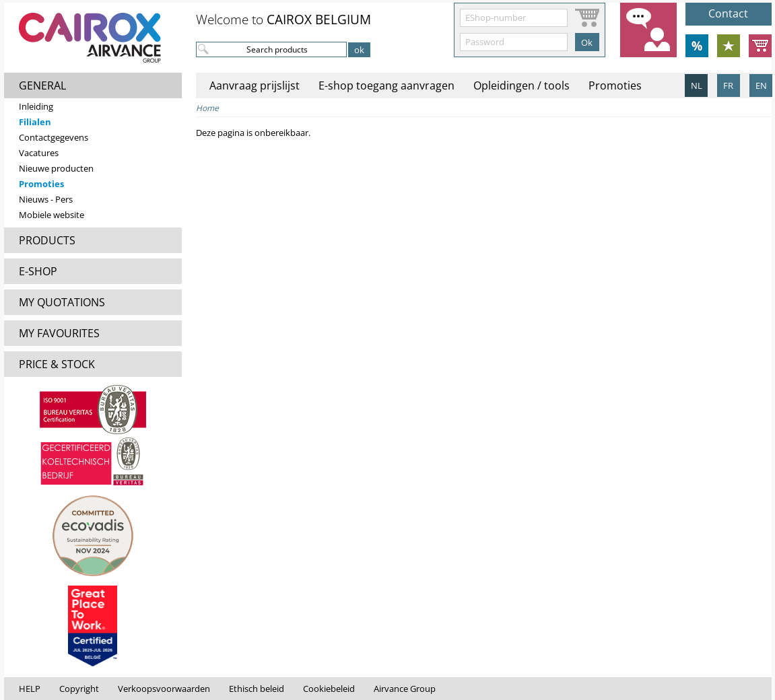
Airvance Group (405, 689)
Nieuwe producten (56, 168)
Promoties (41, 184)
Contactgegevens (54, 137)
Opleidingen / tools (521, 85)
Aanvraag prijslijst (255, 85)
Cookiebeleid (329, 689)
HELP (30, 689)
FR (728, 85)
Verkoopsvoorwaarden (164, 689)
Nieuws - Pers (46, 199)
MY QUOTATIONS (62, 302)
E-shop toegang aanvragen (386, 85)
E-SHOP (38, 271)
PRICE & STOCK (57, 364)
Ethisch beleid (257, 689)
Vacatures (39, 153)
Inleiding (36, 106)
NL (697, 85)
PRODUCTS (47, 240)
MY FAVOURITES (59, 333)
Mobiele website (52, 215)
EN (761, 85)
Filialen (35, 122)
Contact (728, 13)
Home (207, 108)
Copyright (79, 689)
